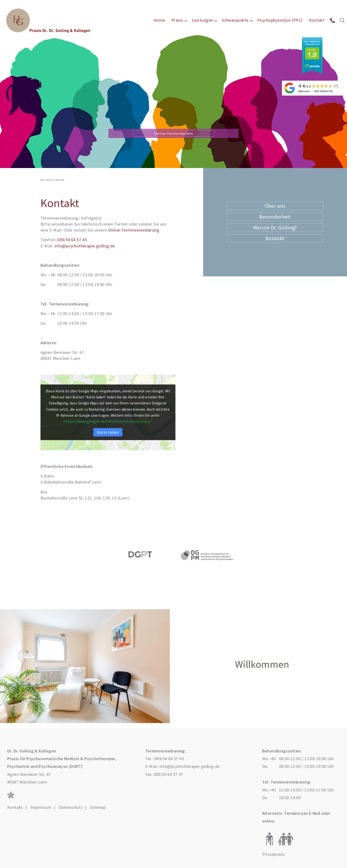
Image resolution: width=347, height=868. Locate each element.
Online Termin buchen (173, 133)
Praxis (177, 20)
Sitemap (98, 807)
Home (159, 20)
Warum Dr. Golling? (275, 227)
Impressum (41, 807)
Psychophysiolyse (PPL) (280, 20)
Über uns (275, 206)
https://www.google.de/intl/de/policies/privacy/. (108, 421)
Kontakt (317, 20)
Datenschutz (71, 807)
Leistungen (202, 20)
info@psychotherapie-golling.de (85, 246)
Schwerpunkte (235, 20)
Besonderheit (275, 217)
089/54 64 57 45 (72, 240)
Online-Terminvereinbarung (133, 230)
